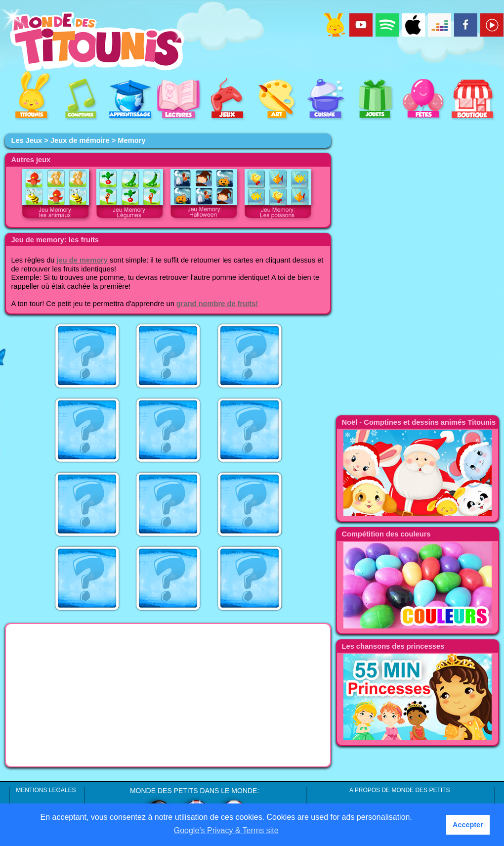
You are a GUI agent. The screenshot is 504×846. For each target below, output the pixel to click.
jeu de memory (82, 260)
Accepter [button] (468, 825)
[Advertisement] (168, 695)
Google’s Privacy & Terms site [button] (226, 830)
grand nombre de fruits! (217, 304)
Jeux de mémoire (80, 140)
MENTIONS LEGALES (46, 790)
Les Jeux (26, 140)
